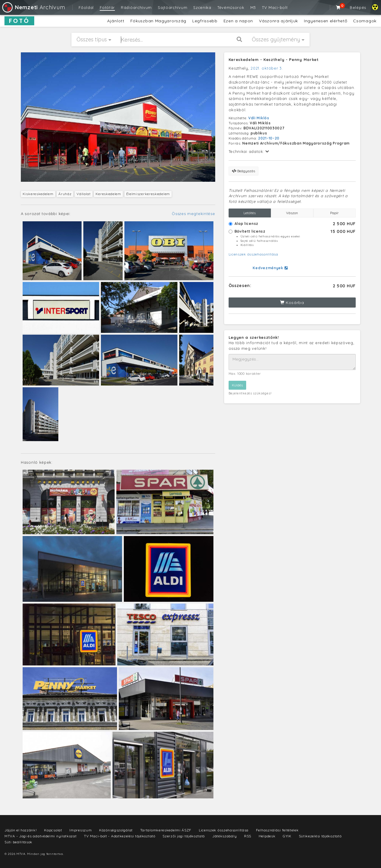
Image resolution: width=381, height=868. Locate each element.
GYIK (287, 836)
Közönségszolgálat (116, 830)
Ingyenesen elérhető (325, 21)
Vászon (292, 213)
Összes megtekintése (193, 214)
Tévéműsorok (231, 7)
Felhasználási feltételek (277, 830)
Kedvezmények (270, 268)
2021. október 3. (267, 68)
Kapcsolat (53, 830)
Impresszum (81, 830)
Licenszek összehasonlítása (253, 254)
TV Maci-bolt (275, 7)
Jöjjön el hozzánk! (21, 830)
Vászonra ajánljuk (278, 21)
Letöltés (250, 213)
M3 (253, 7)
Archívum (33, 7)
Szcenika (202, 7)
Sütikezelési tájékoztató (320, 836)
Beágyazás (243, 171)
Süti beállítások (18, 842)
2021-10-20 (269, 138)
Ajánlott (116, 21)
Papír (334, 213)
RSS (248, 836)
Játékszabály (224, 836)
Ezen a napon (238, 21)
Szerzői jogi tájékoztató (184, 836)
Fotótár (107, 7)
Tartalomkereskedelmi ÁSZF (166, 830)
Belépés (358, 7)
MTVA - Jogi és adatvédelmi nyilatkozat (41, 836)
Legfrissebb (205, 21)
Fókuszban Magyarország (158, 21)
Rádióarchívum (136, 7)
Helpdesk (267, 836)
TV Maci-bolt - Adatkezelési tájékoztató (120, 836)
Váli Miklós (259, 118)
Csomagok (365, 21)
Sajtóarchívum (172, 7)
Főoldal (86, 7)
